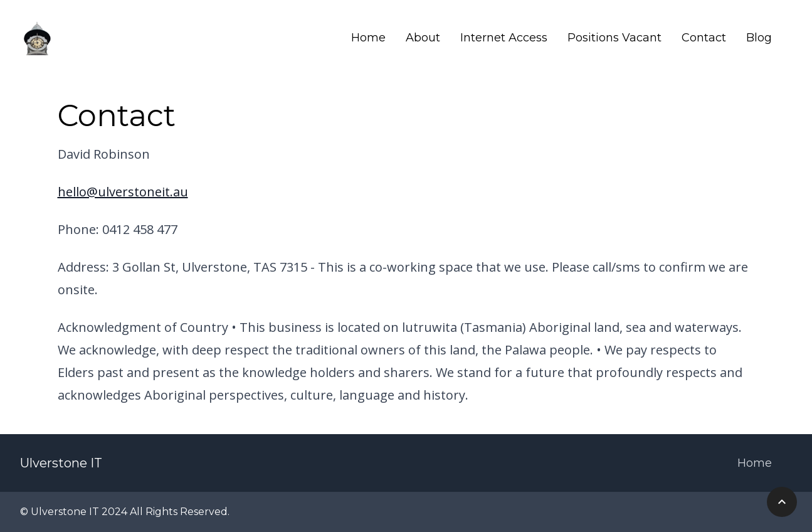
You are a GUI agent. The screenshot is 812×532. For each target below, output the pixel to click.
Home (368, 38)
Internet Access (504, 38)
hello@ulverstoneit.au (123, 192)
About (423, 38)
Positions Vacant (614, 38)
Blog (759, 38)
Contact (704, 38)
